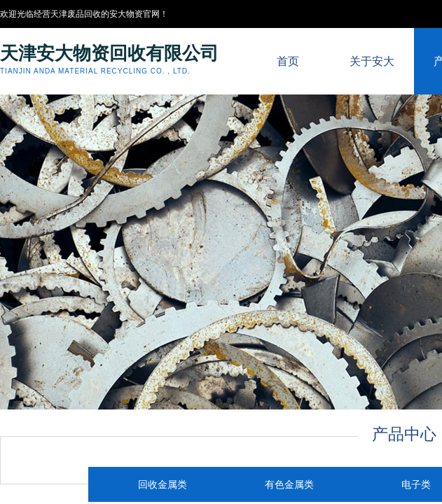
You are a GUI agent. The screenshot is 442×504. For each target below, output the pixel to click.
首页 (288, 61)
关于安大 (372, 61)
